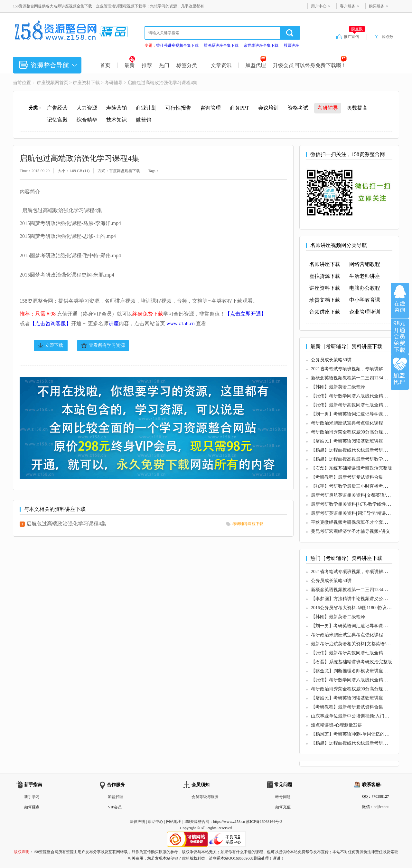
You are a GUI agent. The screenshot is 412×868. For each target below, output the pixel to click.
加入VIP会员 (400, 336)
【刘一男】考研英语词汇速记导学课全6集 (353, 414)
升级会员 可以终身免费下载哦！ (310, 65)
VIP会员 (115, 807)
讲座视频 (46, 83)
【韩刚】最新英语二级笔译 (338, 387)
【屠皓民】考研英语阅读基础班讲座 (347, 441)
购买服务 (377, 6)
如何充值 (283, 807)
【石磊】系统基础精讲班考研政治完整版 (351, 468)
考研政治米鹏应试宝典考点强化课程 (347, 423)
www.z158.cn (181, 323)
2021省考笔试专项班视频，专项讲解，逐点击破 (358, 369)
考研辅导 (114, 83)
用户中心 (319, 6)
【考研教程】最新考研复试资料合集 (347, 477)
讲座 (114, 323)
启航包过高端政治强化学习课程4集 (66, 524)
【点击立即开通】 (246, 314)
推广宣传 (354, 36)
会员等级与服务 (205, 797)
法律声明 (137, 822)
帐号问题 (283, 797)
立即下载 (54, 345)
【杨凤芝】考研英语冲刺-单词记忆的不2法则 (356, 734)
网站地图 (174, 822)
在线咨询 (400, 300)
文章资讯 (221, 65)
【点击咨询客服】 (51, 323)
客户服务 (348, 6)
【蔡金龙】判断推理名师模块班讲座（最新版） (358, 671)
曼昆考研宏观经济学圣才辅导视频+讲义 (351, 531)
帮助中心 (155, 822)
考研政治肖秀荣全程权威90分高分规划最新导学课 (360, 432)
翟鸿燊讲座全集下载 (221, 45)
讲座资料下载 (86, 83)
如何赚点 (32, 807)
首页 (105, 65)
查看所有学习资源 (107, 345)
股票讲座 (291, 45)
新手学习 (32, 797)
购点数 (388, 37)
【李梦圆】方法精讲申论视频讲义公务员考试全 (358, 599)
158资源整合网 (197, 822)
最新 (130, 65)
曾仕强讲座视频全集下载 (177, 45)
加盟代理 (256, 65)
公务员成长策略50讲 (331, 360)
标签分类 (187, 65)
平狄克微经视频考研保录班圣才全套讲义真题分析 (360, 522)
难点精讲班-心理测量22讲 (337, 725)
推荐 (147, 65)
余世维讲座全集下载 (261, 45)
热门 (164, 65)
